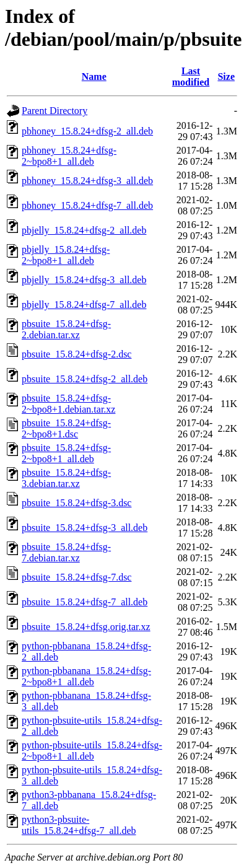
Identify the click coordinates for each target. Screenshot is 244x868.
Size (226, 77)
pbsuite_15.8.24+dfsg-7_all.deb (85, 602)
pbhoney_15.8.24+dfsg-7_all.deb (87, 205)
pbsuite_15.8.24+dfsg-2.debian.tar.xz (66, 329)
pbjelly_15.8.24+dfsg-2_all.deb (84, 230)
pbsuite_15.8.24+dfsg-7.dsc (76, 577)
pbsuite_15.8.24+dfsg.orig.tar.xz (86, 627)
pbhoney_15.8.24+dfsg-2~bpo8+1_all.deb (69, 156)
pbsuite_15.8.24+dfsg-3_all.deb (85, 528)
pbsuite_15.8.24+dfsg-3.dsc (76, 503)
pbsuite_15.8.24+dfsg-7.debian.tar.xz (66, 552)
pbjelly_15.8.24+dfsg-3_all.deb (84, 280)
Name (94, 77)
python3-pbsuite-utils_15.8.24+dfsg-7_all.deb (79, 825)
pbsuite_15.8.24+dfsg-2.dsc (76, 354)
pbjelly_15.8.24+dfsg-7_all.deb (84, 305)
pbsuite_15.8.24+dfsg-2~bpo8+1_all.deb (66, 453)
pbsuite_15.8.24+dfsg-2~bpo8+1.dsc (66, 428)
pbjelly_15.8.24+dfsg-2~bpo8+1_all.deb (66, 255)
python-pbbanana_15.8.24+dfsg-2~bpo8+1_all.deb (86, 676)
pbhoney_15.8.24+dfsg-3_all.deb (87, 181)
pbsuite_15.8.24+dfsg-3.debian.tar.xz (66, 478)
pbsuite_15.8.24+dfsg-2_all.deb (85, 379)
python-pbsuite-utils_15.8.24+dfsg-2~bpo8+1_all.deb (92, 751)
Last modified (191, 77)
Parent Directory (54, 111)
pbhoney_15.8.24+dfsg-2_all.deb (87, 131)
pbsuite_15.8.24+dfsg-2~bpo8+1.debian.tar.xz (68, 404)
